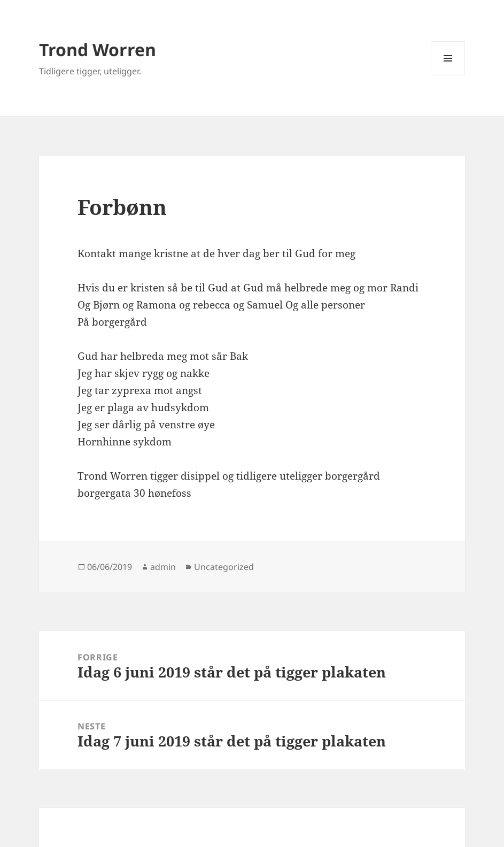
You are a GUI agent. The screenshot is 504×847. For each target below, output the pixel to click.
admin (163, 567)
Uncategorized (224, 567)
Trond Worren (98, 49)
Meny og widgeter (448, 75)
